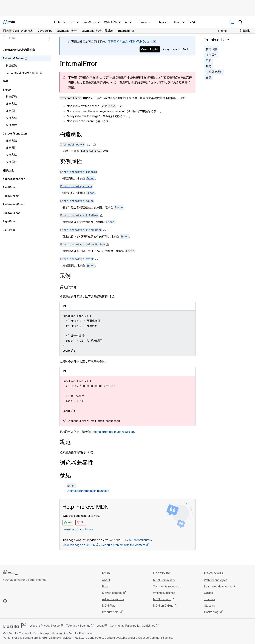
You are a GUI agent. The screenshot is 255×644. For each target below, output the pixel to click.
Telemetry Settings (78, 626)
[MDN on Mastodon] (24, 601)
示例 (209, 60)
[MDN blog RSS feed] (30, 601)
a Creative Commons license (154, 638)
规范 (209, 66)
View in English (150, 49)
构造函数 (211, 49)
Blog (192, 22)
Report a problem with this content (123, 545)
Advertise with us (113, 599)
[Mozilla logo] (14, 625)
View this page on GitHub (79, 545)
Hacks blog (212, 612)
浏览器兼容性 (214, 72)
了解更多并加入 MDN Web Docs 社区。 (133, 41)
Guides (208, 593)
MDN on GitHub (164, 606)
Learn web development (219, 586)
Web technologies (216, 580)
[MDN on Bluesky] (11, 601)
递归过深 (68, 287)
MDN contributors (140, 540)
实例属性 (211, 55)
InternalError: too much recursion (113, 432)
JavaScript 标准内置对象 (19, 50)
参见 (209, 77)
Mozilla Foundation (81, 633)
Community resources (167, 586)
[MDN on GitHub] (5, 601)
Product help (111, 612)
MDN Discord (162, 599)
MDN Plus (109, 606)
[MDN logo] (10, 573)
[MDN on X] (18, 601)
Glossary (210, 606)
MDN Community (164, 580)
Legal (100, 626)
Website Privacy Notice (45, 626)
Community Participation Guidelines (133, 626)
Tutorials (210, 599)
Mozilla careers (112, 593)
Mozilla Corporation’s (22, 633)
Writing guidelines (164, 593)
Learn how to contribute (78, 529)
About (106, 580)
